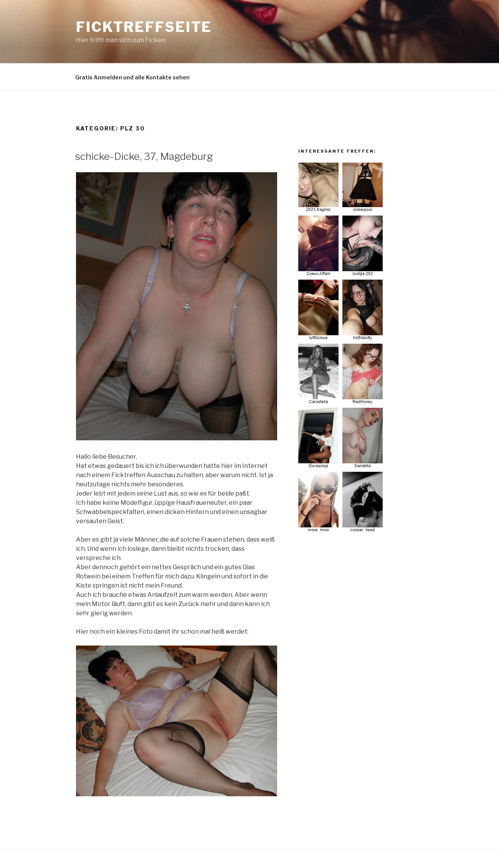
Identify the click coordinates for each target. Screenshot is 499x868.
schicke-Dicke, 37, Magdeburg (144, 156)
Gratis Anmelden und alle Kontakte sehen (132, 77)
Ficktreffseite (144, 27)
